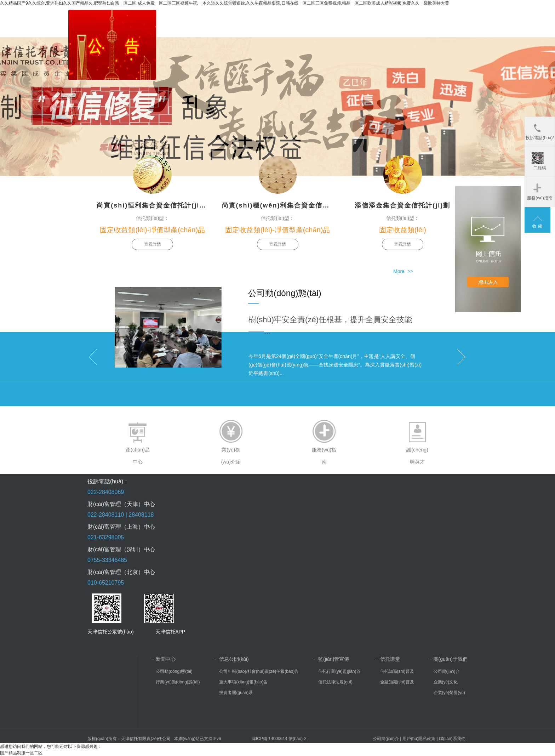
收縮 (538, 226)
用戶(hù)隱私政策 (419, 739)
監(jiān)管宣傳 (334, 659)
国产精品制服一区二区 (21, 753)
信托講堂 (390, 659)
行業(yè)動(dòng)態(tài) (178, 682)
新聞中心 (166, 659)
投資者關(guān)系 (236, 693)
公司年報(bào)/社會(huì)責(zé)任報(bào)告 (259, 671)
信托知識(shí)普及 (397, 671)
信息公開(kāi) (234, 659)
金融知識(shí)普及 (397, 682)
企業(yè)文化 (446, 682)
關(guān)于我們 (451, 659)
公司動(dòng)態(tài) (174, 671)
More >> (403, 271)
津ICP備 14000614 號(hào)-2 (279, 739)
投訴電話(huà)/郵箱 (540, 134)
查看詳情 (153, 244)
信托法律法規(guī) (335, 682)
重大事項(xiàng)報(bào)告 (243, 682)
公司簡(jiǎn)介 (447, 671)
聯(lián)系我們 (452, 739)
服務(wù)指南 (540, 191)
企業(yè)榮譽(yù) (449, 693)
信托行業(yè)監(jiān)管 (339, 671)
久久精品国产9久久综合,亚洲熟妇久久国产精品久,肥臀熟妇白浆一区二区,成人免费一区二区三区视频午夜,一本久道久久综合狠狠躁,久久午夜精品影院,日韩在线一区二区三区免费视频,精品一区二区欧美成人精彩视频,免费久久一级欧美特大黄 (225, 3)
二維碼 (539, 161)
